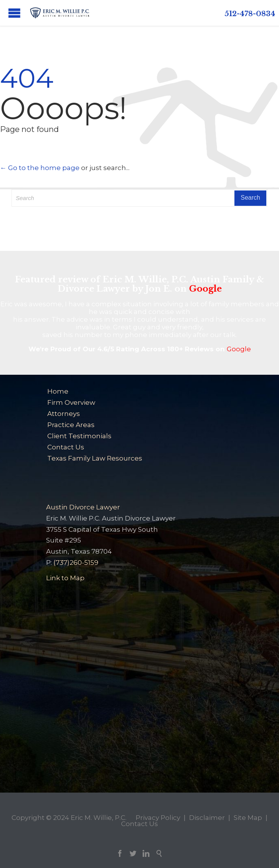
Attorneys (64, 414)
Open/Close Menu (14, 13)
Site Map (248, 818)
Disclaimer (207, 818)
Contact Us (66, 447)
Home (58, 391)
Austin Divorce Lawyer (83, 507)
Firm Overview (71, 402)
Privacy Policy (158, 818)
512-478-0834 (250, 14)
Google (205, 289)
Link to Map (65, 578)
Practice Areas (71, 425)
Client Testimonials (79, 436)
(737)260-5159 (76, 563)
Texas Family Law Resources (95, 458)
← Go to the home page (40, 168)
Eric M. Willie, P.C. (99, 818)
